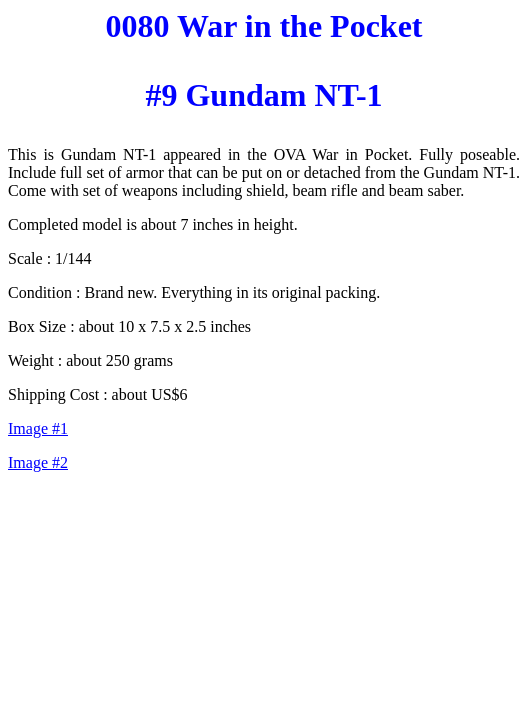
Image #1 (38, 428)
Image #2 (38, 462)
